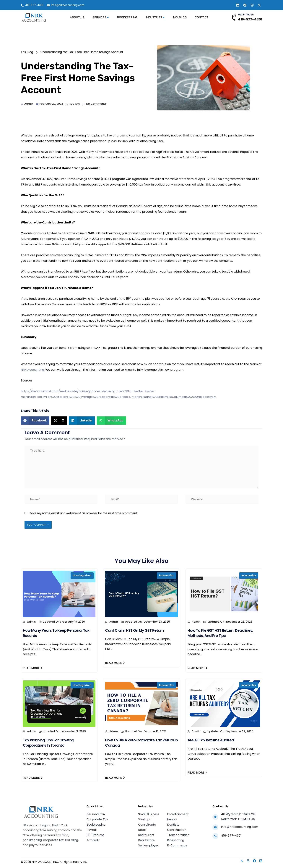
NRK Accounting (32, 370)
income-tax (166, 575)
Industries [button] (155, 17)
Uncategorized (82, 575)
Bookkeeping (127, 17)
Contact (201, 17)
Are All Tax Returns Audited (211, 740)
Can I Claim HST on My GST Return (134, 630)
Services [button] (101, 17)
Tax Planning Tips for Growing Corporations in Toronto (48, 743)
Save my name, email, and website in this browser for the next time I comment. (84, 513)
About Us (77, 17)
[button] (35, 421)
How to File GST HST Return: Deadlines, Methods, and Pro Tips (220, 633)
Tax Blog (180, 17)
